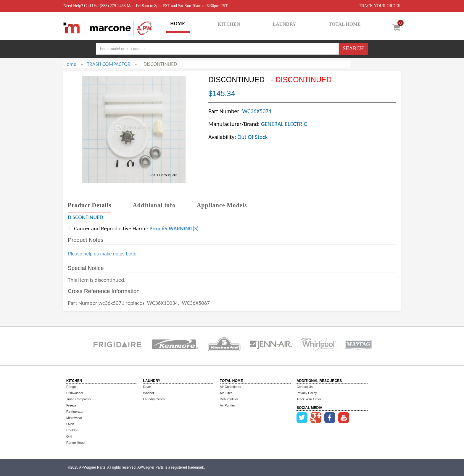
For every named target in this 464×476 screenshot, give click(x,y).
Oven (70, 424)
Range (71, 387)
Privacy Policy (307, 393)
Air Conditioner (231, 387)
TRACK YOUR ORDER (380, 6)
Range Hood (75, 443)
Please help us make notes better (103, 254)
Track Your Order (309, 399)
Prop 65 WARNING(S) (174, 228)
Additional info (154, 205)
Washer (149, 393)
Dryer (147, 387)
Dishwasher (75, 393)
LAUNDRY (284, 24)
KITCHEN (229, 24)
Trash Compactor (79, 399)
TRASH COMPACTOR (108, 64)
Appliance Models (222, 205)
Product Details (90, 205)
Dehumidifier (229, 399)
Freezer (72, 405)
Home (70, 64)
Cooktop (72, 430)
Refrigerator (75, 412)
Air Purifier (227, 405)
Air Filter (226, 393)
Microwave (74, 418)
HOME (178, 24)
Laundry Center (154, 399)
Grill (69, 436)
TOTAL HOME (345, 24)
